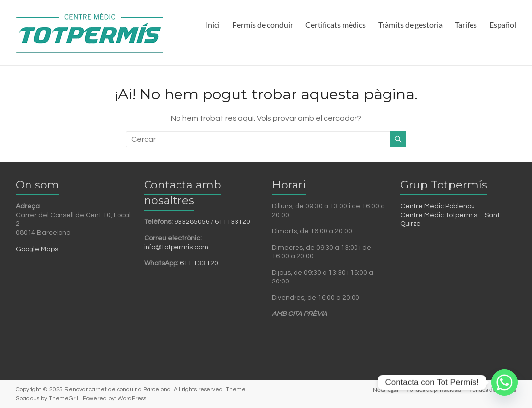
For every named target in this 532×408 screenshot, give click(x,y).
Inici (213, 24)
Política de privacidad (434, 390)
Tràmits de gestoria (410, 24)
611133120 (233, 222)
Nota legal (385, 390)
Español (503, 24)
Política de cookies (493, 390)
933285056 (192, 222)
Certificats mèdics (336, 24)
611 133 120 (199, 263)
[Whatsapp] (504, 382)
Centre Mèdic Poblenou (438, 206)
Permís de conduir (263, 24)
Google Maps (37, 249)
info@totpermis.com (176, 247)
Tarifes (466, 24)
